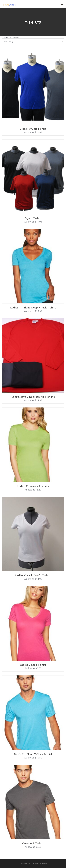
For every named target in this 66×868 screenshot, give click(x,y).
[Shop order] (33, 42)
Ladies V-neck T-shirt (33, 665)
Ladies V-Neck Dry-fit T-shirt (33, 575)
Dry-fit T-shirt (33, 218)
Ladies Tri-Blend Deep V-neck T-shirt (33, 308)
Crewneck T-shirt (33, 843)
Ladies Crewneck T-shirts (33, 486)
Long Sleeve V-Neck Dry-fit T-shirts (33, 397)
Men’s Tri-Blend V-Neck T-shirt (33, 754)
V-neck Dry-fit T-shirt (33, 129)
